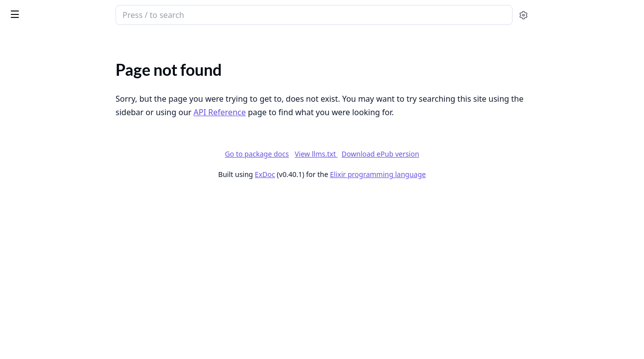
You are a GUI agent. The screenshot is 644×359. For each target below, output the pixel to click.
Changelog (25, 91)
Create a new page (38, 343)
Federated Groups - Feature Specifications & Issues (71, 118)
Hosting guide (31, 166)
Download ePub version (455, 154)
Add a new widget (37, 289)
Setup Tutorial (31, 193)
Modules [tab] (60, 43)
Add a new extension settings (57, 316)
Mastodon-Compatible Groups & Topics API (71, 132)
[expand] (139, 67)
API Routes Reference (44, 241)
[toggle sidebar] (136, 14)
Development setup (41, 180)
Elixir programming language (453, 174)
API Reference (31, 65)
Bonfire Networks (37, 78)
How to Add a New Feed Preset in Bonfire (71, 276)
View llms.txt (391, 154)
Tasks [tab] (109, 43)
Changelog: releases (41, 105)
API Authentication (40, 228)
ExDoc (340, 174)
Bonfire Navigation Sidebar (53, 303)
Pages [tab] (18, 43)
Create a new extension (47, 330)
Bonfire (46, 11)
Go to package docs (331, 154)
